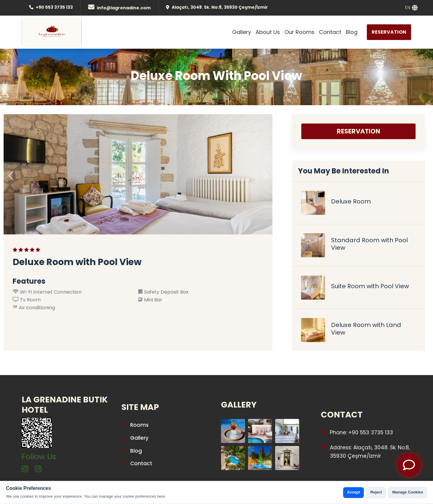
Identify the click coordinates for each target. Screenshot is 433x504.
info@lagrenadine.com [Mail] (124, 8)
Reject (376, 492)
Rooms (135, 425)
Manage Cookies (408, 492)
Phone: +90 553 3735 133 (361, 432)
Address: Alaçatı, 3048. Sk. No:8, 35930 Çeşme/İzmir (370, 452)
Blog (352, 32)
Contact (330, 32)
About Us (268, 32)
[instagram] (25, 469)
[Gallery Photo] (233, 431)
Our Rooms (299, 32)
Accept (353, 492)
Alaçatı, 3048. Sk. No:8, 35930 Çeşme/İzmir (220, 7)
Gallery (242, 32)
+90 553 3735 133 (54, 7)
